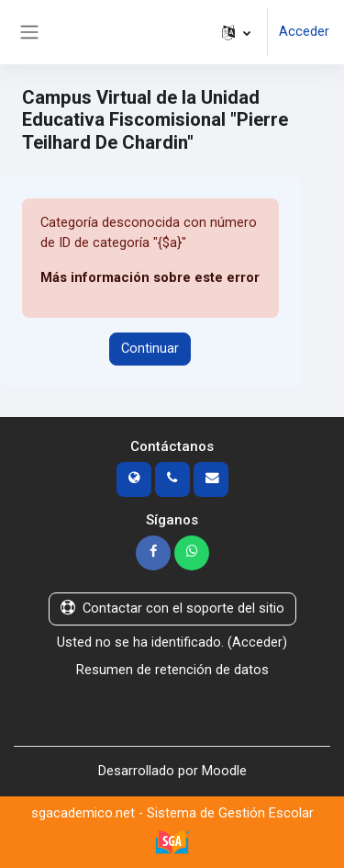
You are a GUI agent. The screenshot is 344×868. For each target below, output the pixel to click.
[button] (236, 32)
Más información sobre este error (150, 277)
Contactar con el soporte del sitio (172, 608)
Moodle (224, 771)
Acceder (304, 31)
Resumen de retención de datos (172, 670)
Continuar (150, 348)
